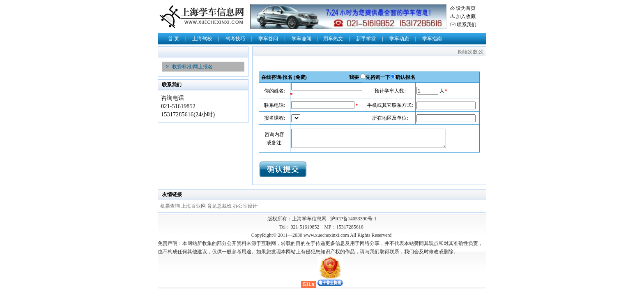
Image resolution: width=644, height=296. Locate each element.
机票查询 (171, 206)
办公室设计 (245, 206)
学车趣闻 (301, 39)
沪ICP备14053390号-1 (353, 219)
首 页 (174, 39)
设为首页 (466, 8)
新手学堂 (366, 39)
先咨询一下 (378, 77)
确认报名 (405, 77)
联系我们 (467, 25)
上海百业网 (194, 206)
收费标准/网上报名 (192, 67)
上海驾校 (202, 39)
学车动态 (399, 39)
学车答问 (268, 39)
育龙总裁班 (220, 206)
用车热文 (333, 39)
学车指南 (432, 39)
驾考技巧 (235, 39)
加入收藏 (466, 16)
